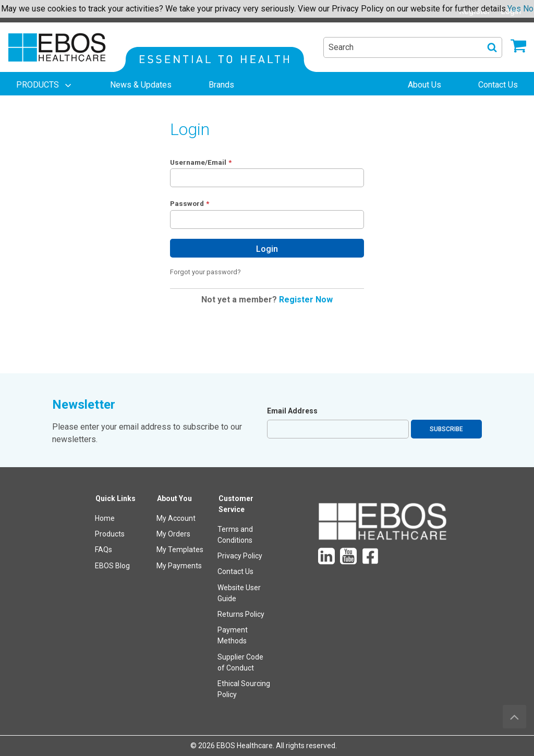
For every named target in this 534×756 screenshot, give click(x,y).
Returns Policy (241, 614)
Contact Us (235, 571)
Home (105, 518)
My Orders (173, 534)
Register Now (306, 300)
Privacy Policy (240, 556)
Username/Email (198, 162)
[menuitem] (45, 85)
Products (110, 534)
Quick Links (116, 498)
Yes (514, 9)
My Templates (180, 550)
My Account (176, 518)
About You (174, 498)
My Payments (179, 566)
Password (187, 203)
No (528, 9)
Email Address (292, 411)
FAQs (104, 550)
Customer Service (236, 504)
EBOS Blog (112, 566)
